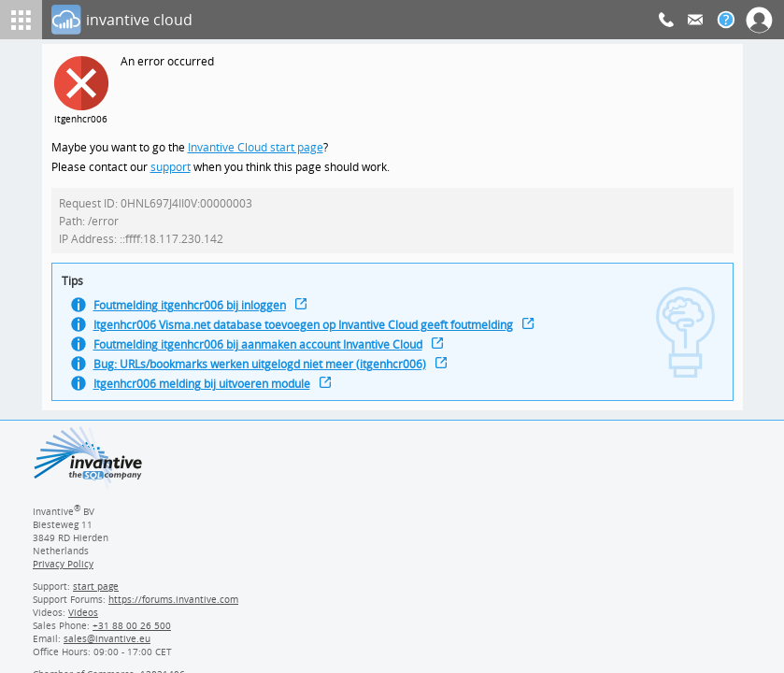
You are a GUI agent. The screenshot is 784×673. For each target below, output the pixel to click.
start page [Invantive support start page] (96, 593)
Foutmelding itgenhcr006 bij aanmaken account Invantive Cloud (266, 353)
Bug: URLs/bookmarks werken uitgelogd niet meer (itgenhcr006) (266, 373)
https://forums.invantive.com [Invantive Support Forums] (174, 606)
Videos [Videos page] (82, 619)
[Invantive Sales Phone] (129, 632)
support (171, 169)
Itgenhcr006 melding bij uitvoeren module (207, 394)
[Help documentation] (726, 20)
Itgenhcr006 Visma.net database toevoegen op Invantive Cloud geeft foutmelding (312, 332)
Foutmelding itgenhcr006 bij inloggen (194, 312)
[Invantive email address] (104, 645)
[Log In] (355, 20)
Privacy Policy (63, 570)
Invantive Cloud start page (258, 148)
